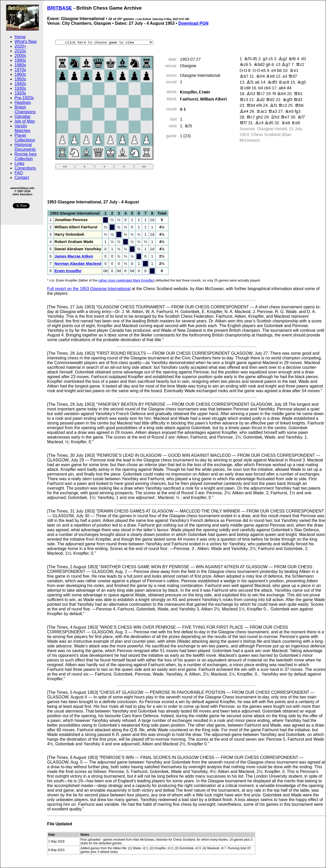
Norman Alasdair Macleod (78, 264)
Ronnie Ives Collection (26, 156)
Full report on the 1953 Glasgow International (89, 289)
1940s (20, 84)
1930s (20, 88)
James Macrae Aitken (74, 256)
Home (20, 37)
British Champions (25, 110)
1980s (20, 65)
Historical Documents (25, 147)
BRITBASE (60, 8)
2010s (20, 51)
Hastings (23, 102)
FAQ (19, 173)
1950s (20, 79)
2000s (20, 56)
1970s (20, 70)
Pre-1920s (24, 98)
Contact (22, 177)
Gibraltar (23, 117)
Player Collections (25, 138)
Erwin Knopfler (68, 271)
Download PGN (193, 23)
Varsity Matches (22, 128)
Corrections (25, 168)
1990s (20, 60)
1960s (20, 74)
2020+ (20, 46)
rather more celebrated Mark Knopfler (126, 280)
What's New (26, 42)
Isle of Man (25, 121)
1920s (20, 93)
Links (19, 163)
